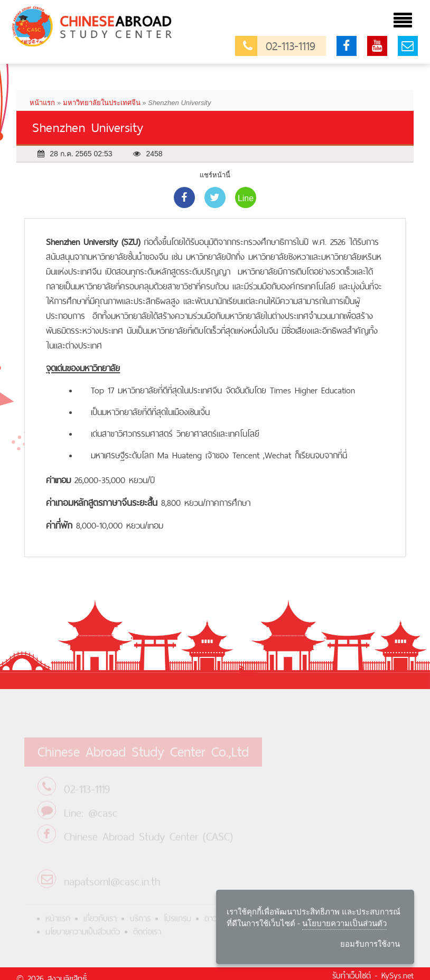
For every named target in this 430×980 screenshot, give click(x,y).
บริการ (140, 924)
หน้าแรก (42, 103)
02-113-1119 (279, 46)
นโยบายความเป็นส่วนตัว (83, 937)
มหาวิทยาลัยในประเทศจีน (102, 103)
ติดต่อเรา (147, 937)
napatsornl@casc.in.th (112, 887)
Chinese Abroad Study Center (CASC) (148, 842)
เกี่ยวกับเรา (100, 924)
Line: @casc (91, 818)
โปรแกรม (177, 924)
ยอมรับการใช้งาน (370, 944)
